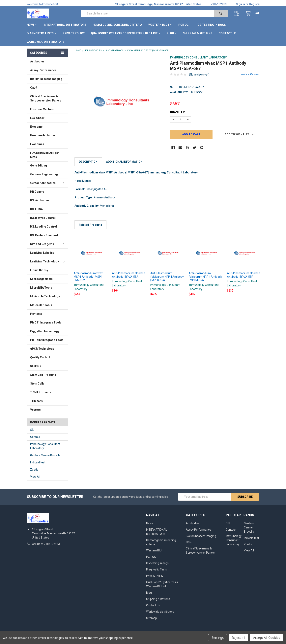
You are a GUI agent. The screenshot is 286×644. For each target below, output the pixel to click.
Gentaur (35, 437)
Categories (39, 53)
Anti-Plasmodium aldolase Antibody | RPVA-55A (129, 275)
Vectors (35, 410)
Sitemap (152, 618)
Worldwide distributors (46, 42)
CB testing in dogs (213, 25)
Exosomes (37, 144)
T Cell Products (41, 392)
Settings (218, 638)
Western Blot (160, 25)
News (32, 25)
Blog (172, 33)
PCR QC (185, 25)
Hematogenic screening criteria (117, 25)
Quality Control (40, 357)
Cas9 (34, 88)
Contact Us (228, 33)
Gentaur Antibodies (48, 183)
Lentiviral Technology (48, 261)
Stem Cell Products (43, 375)
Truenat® (37, 401)
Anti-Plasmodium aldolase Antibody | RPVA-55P (244, 275)
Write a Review (250, 74)
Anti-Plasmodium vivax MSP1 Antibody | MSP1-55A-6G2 (89, 277)
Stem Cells (37, 384)
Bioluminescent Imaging (46, 79)
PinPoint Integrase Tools (47, 340)
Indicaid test (38, 462)
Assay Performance (43, 70)
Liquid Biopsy (39, 270)
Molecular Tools (41, 305)
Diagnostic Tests (42, 33)
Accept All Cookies (267, 638)
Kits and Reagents (48, 244)
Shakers (36, 366)
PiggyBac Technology (45, 331)
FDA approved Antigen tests (45, 155)
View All (35, 477)
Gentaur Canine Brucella (45, 455)
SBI (32, 430)
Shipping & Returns (198, 33)
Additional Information (124, 162)
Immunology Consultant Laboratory (45, 446)
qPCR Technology (42, 349)
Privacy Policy (74, 33)
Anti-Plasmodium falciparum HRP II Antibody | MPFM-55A (205, 277)
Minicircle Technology (45, 296)
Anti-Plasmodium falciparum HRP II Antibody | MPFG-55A (167, 277)
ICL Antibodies (40, 200)
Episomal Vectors (42, 109)
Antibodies (37, 61)
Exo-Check (37, 118)
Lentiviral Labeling (42, 253)
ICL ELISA (36, 209)
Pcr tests (36, 314)
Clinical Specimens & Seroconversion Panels (46, 98)
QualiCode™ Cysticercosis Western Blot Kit (126, 33)
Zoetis (34, 470)
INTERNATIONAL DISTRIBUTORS (65, 25)
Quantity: (177, 112)
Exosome (36, 127)
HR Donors (37, 192)
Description (88, 162)
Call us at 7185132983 (46, 544)
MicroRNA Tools (41, 288)
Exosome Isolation (43, 135)
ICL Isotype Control (43, 218)
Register (255, 4)
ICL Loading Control (43, 227)
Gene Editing (39, 166)
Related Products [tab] (90, 225)
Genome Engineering (44, 174)
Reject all (238, 638)
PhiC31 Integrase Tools (46, 322)
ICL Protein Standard (44, 235)
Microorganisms (41, 279)
